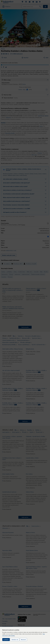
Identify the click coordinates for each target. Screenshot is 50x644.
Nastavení (23, 640)
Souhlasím (6, 640)
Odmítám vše (15, 640)
